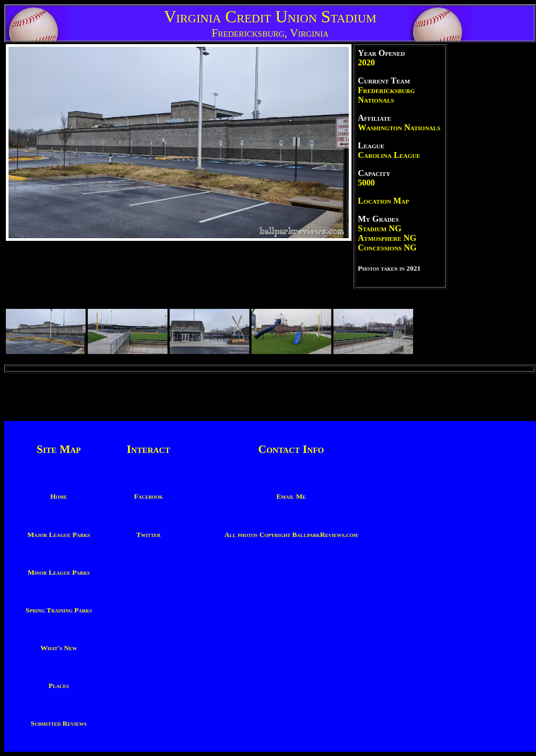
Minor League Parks (59, 572)
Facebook (148, 496)
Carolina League (389, 155)
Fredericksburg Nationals (386, 95)
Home (58, 496)
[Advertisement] (492, 204)
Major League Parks (59, 535)
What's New (59, 648)
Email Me (291, 496)
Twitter (148, 535)
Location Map (383, 201)
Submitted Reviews (59, 723)
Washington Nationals (399, 127)
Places (58, 686)
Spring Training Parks (59, 610)
